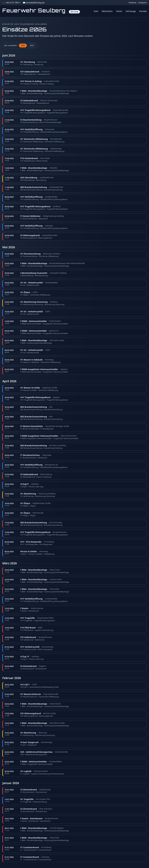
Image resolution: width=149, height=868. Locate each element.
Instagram (142, 3)
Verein (119, 11)
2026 (23, 45)
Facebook (133, 3)
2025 (32, 45)
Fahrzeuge (131, 11)
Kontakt (143, 11)
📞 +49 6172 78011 (11, 3)
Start (96, 11)
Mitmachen (107, 11)
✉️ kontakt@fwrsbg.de (34, 3)
